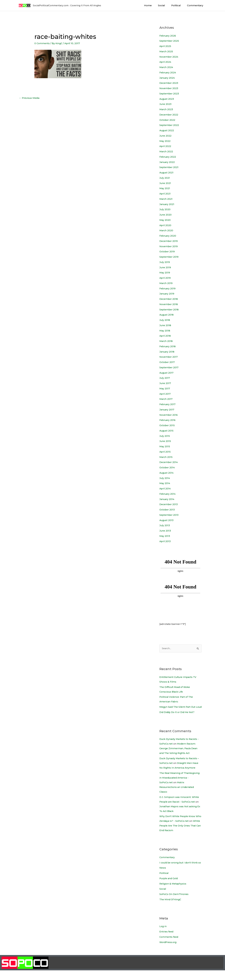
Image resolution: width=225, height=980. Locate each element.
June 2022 (166, 136)
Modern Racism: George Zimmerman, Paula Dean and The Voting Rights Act (180, 753)
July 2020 (165, 209)
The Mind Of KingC (171, 909)
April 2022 (166, 146)
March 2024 (167, 67)
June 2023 (166, 104)
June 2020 (166, 215)
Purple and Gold (170, 888)
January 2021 (167, 204)
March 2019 (166, 283)
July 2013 (165, 525)
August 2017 (167, 373)
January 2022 (168, 162)
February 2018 (168, 346)
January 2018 (167, 352)
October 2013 (168, 510)
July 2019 (165, 262)
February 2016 (168, 420)
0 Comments (42, 43)
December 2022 (170, 115)
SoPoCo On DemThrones (175, 904)
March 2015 (166, 457)
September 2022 (170, 125)
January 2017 (167, 410)
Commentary (196, 5)
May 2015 (165, 446)
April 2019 (165, 278)
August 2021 (167, 173)
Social (165, 5)
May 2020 (165, 220)
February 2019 (168, 288)
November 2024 (169, 57)
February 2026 (169, 36)
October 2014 (168, 467)
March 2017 (166, 399)
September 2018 (170, 310)
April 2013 (165, 541)
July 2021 (165, 178)
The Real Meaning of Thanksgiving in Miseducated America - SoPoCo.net (180, 783)
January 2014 (167, 499)
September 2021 (170, 167)
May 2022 (165, 141)
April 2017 (165, 394)
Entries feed (167, 941)
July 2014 (165, 478)
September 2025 (170, 41)
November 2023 (169, 88)
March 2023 (167, 109)
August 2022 (167, 130)
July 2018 (165, 320)
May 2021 (165, 188)
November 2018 (169, 304)
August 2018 (167, 315)
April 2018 (165, 336)
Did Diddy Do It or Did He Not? (178, 717)
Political (178, 5)
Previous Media (30, 98)
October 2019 (168, 251)
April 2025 (166, 46)
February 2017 (168, 404)
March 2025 (167, 51)
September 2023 (170, 94)
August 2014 (167, 473)
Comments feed (169, 946)
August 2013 (167, 520)
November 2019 (169, 246)
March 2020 (167, 230)
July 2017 (165, 378)
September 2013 (169, 515)
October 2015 (168, 425)
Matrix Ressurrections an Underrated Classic (178, 792)
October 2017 (168, 362)
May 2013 (165, 536)
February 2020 (169, 236)
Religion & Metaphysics (173, 893)
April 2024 (166, 62)
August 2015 (167, 431)
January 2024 (168, 78)
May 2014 (165, 483)
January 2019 (167, 294)
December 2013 (169, 504)
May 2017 (165, 388)
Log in (163, 936)
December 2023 (169, 83)
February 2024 (169, 72)
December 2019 (169, 241)
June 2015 (165, 441)
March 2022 (167, 151)
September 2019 (170, 257)
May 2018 (165, 331)
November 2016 (169, 415)
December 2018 (169, 299)
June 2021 (166, 183)
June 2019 (166, 267)
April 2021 (165, 194)
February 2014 (168, 494)
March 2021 (166, 199)
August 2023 (167, 99)
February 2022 (169, 157)
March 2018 (166, 341)
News (163, 877)
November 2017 (169, 357)
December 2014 (169, 462)
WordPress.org (169, 952)
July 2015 (165, 436)
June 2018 (166, 325)
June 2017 (165, 383)
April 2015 (165, 452)
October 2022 (168, 120)
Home (153, 5)
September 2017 (169, 367)
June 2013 (165, 531)
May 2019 (165, 273)
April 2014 (165, 489)
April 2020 (166, 225)
